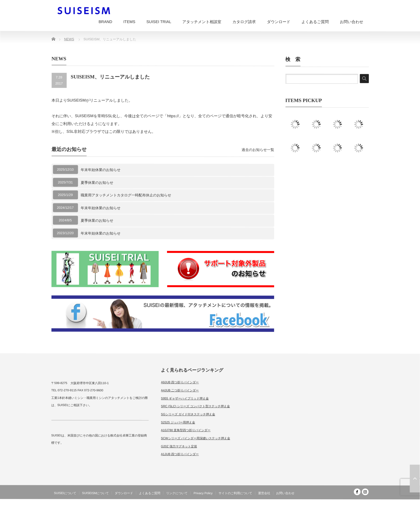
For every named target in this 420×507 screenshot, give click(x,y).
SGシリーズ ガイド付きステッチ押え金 (188, 414)
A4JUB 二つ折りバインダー (180, 390)
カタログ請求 (244, 22)
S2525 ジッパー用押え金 (178, 422)
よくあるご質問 (315, 22)
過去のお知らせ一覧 (258, 150)
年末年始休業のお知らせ (101, 170)
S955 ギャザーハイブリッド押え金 (185, 398)
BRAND (105, 22)
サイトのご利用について (235, 493)
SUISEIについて (65, 493)
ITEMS (129, 22)
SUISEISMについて (96, 493)
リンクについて (177, 493)
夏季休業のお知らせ (97, 182)
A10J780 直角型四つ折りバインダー (186, 430)
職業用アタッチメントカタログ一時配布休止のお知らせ (126, 195)
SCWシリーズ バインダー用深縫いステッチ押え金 (196, 438)
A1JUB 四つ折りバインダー (180, 454)
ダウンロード (279, 22)
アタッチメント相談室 (202, 22)
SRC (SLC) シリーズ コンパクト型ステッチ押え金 (195, 406)
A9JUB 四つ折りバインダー (180, 382)
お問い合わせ (352, 22)
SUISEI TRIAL (159, 22)
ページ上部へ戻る (415, 479)
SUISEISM (344, 503)
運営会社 (264, 493)
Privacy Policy (203, 493)
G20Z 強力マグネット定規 (179, 446)
